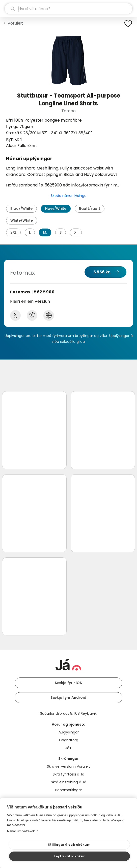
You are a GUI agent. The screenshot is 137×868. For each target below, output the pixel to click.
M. (45, 232)
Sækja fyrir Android (68, 697)
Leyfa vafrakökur (70, 856)
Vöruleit (15, 23)
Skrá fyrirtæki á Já (68, 774)
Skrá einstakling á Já (69, 782)
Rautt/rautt (90, 209)
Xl (76, 232)
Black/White (21, 209)
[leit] (68, 9)
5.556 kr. (102, 272)
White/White (22, 220)
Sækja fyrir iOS (68, 683)
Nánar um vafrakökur (22, 831)
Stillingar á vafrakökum (69, 845)
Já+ (68, 748)
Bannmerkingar (69, 790)
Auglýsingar (69, 732)
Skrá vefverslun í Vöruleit (68, 766)
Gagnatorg (69, 740)
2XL (13, 232)
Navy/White (56, 209)
